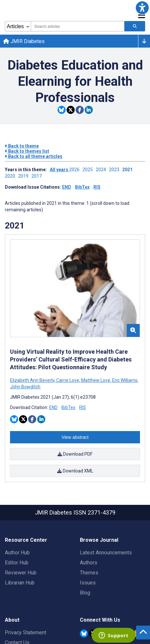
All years (59, 170)
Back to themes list (27, 151)
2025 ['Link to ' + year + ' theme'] (89, 170)
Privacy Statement (26, 633)
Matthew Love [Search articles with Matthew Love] (96, 380)
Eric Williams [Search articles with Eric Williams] (125, 380)
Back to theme (22, 146)
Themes (89, 573)
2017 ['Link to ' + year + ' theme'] (37, 176)
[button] (142, 8)
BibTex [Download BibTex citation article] (68, 407)
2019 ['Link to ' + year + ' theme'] (25, 176)
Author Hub (17, 553)
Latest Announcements (106, 553)
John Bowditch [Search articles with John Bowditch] (25, 387)
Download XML (75, 471)
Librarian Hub (20, 583)
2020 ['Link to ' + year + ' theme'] (11, 176)
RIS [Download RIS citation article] (83, 407)
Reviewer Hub (21, 573)
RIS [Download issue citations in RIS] (97, 187)
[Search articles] (135, 26)
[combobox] (78, 26)
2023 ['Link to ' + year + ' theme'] (116, 170)
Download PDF (75, 454)
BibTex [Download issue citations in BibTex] (82, 187)
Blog (85, 593)
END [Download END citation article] (53, 407)
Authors (89, 563)
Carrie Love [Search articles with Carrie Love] (68, 380)
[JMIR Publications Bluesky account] (84, 633)
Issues (88, 583)
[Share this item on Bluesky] (62, 110)
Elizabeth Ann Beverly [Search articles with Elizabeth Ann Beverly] (33, 380)
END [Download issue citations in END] (67, 187)
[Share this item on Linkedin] (89, 110)
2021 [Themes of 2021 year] (15, 226)
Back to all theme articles (34, 156)
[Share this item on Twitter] (71, 110)
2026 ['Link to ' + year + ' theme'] (76, 170)
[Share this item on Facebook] (80, 110)
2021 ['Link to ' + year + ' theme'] (128, 170)
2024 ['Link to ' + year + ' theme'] (102, 170)
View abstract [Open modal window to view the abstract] (75, 437)
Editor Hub (17, 563)
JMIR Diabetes (24, 41)
